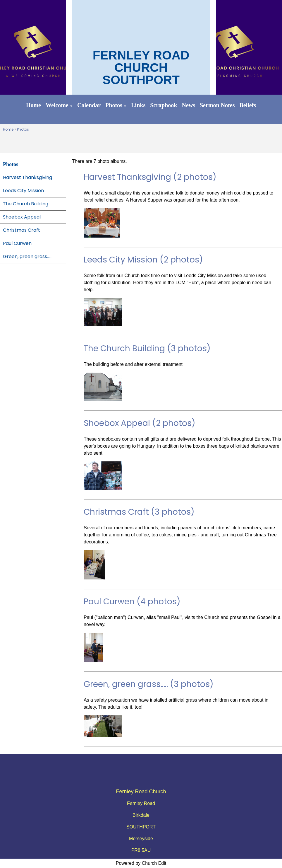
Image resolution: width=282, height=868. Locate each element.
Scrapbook (164, 105)
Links (138, 105)
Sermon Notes (217, 105)
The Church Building (26, 204)
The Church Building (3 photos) (147, 348)
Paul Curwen (17, 243)
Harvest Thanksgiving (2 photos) (150, 177)
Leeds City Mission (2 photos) (143, 260)
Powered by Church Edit (141, 863)
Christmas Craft (22, 230)
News (188, 105)
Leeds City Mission (23, 191)
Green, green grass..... (27, 256)
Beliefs (248, 105)
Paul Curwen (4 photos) (132, 602)
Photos (114, 105)
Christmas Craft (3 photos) (139, 512)
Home (33, 105)
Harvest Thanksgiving (27, 177)
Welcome (57, 105)
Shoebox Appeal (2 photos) (140, 423)
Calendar (89, 105)
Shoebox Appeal (22, 217)
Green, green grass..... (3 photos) (149, 684)
